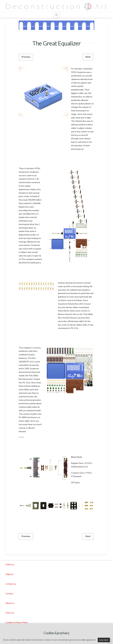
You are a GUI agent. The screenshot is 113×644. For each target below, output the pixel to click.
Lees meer (104, 640)
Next (88, 57)
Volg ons (10, 574)
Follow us (10, 564)
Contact (9, 593)
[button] (57, 15)
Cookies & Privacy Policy (17, 622)
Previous (26, 57)
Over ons (10, 613)
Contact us (11, 584)
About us (10, 603)
